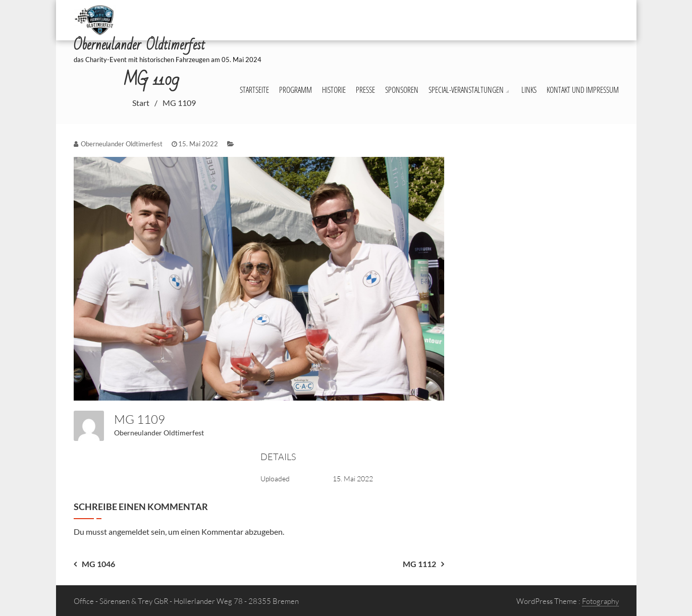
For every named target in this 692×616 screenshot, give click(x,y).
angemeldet (129, 531)
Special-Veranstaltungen (466, 90)
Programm (296, 90)
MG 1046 (98, 564)
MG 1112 (419, 564)
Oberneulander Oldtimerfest (159, 433)
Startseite (254, 90)
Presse (365, 90)
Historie (334, 90)
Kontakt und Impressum (583, 90)
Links (529, 90)
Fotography (600, 601)
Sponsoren (402, 90)
